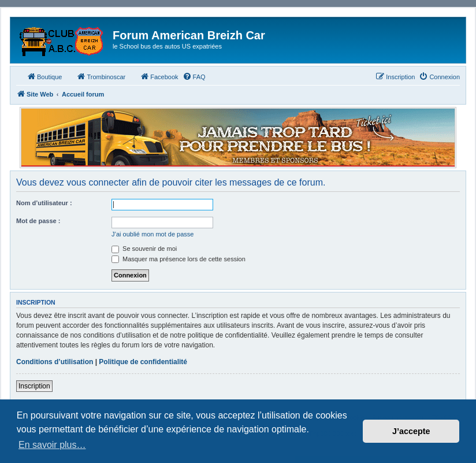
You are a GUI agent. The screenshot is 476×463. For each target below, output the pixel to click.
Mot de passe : (38, 221)
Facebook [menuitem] (159, 76)
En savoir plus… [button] (52, 445)
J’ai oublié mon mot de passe (153, 234)
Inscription (34, 386)
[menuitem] (194, 77)
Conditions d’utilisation (55, 362)
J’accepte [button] (411, 431)
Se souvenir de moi (144, 249)
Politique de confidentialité (143, 362)
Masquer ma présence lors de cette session (178, 259)
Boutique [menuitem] (44, 76)
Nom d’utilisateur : (44, 203)
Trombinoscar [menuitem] (101, 76)
